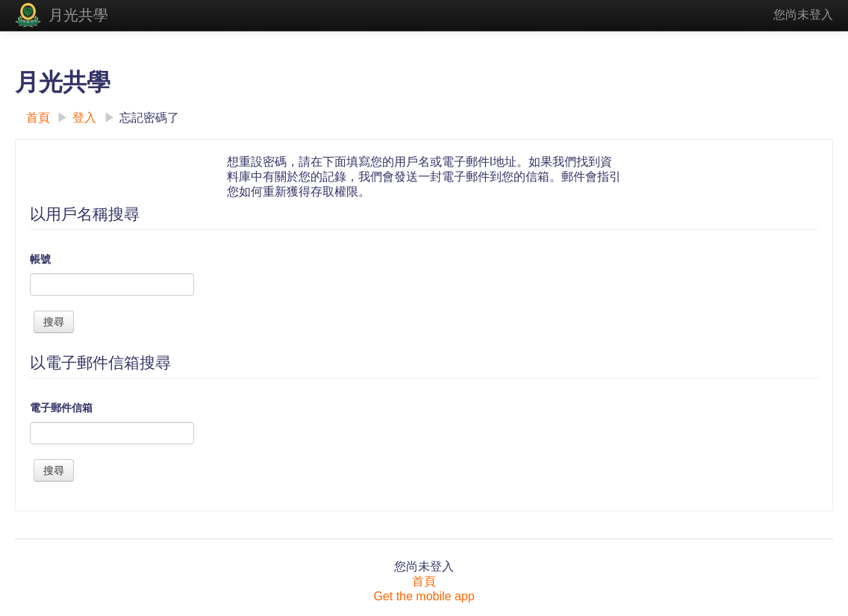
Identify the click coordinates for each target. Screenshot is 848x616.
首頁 (424, 581)
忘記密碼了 (149, 118)
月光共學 (78, 15)
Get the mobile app (424, 596)
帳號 (40, 259)
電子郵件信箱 (61, 408)
